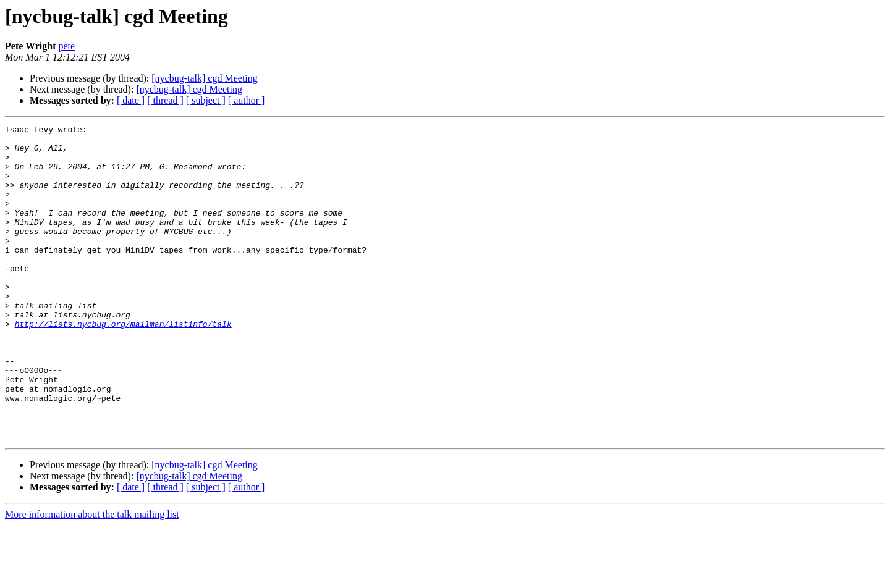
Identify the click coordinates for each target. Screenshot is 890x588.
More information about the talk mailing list (92, 577)
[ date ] (131, 100)
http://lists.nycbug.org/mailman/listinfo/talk (123, 364)
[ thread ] (165, 100)
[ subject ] (206, 100)
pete (67, 46)
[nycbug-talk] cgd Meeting (205, 78)
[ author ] (247, 100)
